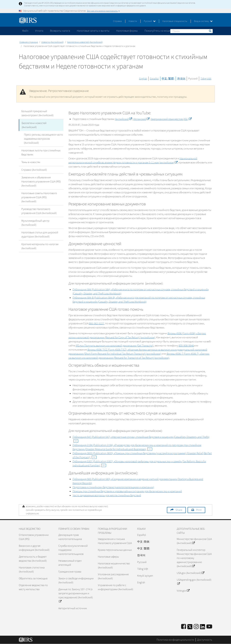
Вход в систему (203, 21)
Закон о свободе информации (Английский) (76, 580)
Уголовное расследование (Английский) (113, 576)
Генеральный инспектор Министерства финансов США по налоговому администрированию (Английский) (194, 558)
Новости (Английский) (53, 42)
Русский (150, 21)
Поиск (210, 31)
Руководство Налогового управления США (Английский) (39, 211)
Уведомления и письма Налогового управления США (115, 541)
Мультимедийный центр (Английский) (35, 223)
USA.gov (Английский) (190, 573)
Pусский (142, 562)
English (143, 79)
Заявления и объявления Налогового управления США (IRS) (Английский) (41, 181)
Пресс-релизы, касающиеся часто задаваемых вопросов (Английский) (43, 139)
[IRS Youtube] (209, 627)
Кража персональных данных (115, 550)
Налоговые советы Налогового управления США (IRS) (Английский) (39, 197)
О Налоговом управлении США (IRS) (34, 537)
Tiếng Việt (206, 79)
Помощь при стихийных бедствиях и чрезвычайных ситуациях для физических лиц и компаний (127, 491)
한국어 (181, 79)
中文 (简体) (144, 542)
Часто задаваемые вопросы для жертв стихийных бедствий (107, 495)
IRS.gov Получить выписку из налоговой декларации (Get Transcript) (115, 346)
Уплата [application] (39, 31)
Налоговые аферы (108, 557)
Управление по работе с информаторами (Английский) (116, 587)
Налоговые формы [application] (127, 31)
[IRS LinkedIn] (203, 628)
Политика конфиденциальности (175, 640)
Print (199, 510)
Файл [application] (25, 31)
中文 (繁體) (168, 79)
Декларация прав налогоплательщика (70, 537)
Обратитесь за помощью (33, 578)
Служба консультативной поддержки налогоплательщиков (73, 550)
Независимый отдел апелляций (70, 563)
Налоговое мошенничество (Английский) (114, 566)
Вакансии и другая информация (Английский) (34, 548)
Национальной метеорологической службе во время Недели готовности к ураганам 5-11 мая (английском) (133, 160)
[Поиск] (191, 31)
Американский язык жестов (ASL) (171, 119)
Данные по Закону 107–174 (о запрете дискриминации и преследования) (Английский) (76, 595)
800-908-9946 (186, 346)
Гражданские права (70, 572)
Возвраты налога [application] (60, 31)
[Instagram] (196, 627)
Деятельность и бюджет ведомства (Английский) (33, 559)
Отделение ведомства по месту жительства (33, 587)
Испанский (141, 119)
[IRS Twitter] (190, 628)
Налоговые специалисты (175, 21)
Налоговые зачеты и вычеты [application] (93, 31)
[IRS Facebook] (184, 627)
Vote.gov (183, 591)
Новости (133, 21)
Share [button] (179, 510)
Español (154, 79)
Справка (117, 21)
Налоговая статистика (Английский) (32, 570)
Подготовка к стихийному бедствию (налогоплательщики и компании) (113, 487)
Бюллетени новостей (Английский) (85, 42)
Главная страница (29, 42)
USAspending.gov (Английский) (194, 582)
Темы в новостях (31, 162)
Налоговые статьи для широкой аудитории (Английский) (40, 234)
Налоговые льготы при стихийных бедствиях (41, 152)
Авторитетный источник (73, 608)
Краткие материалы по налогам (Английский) (40, 246)
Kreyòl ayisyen (145, 576)
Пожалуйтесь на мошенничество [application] (164, 31)
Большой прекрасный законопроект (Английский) (37, 113)
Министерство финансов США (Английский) (194, 541)
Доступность (205, 640)
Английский (123, 119)
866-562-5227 (97, 324)
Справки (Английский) (34, 170)
